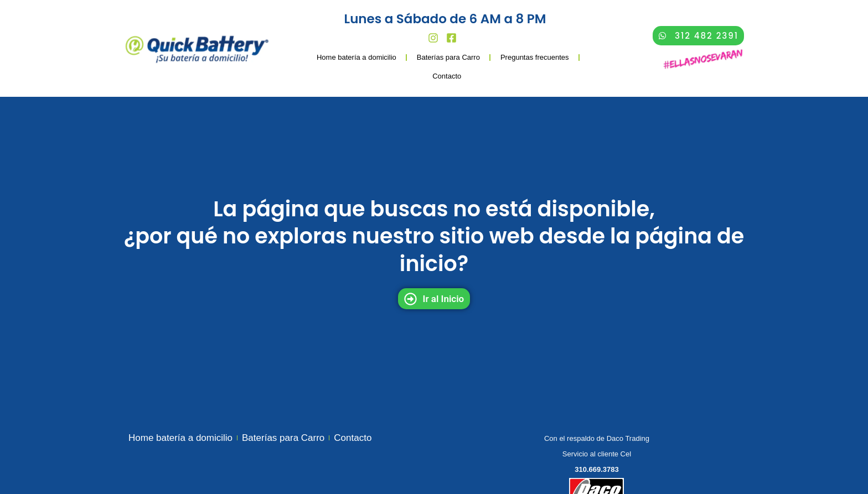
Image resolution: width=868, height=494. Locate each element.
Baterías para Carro (448, 57)
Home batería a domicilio (356, 57)
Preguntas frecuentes (535, 57)
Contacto (447, 76)
